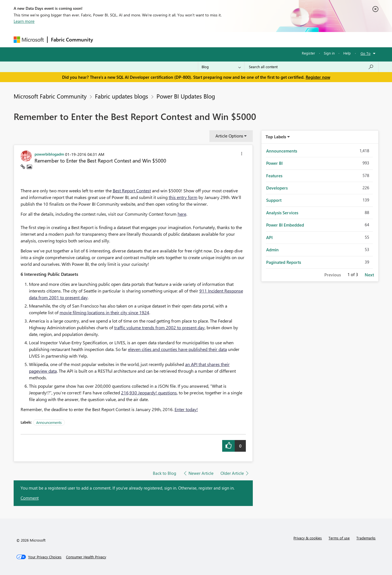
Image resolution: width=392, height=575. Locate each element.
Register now (318, 77)
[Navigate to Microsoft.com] (29, 40)
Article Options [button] (229, 136)
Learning (224, 39)
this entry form (183, 197)
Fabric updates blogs (122, 96)
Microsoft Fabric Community (50, 96)
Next (369, 275)
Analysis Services (282, 213)
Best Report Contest (132, 191)
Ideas (153, 39)
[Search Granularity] (221, 67)
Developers (277, 188)
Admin (272, 250)
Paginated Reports (284, 262)
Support (248, 39)
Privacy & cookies (308, 538)
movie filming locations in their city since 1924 (104, 312)
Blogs (203, 39)
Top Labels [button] (276, 137)
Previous (333, 275)
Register (308, 53)
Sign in (329, 53)
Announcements (49, 422)
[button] (242, 154)
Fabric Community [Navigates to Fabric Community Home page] (72, 40)
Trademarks (366, 538)
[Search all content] (311, 67)
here (182, 214)
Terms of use (339, 538)
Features (274, 176)
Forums (106, 39)
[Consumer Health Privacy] (86, 557)
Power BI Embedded (285, 225)
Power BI (274, 163)
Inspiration (130, 39)
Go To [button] (366, 53)
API (269, 237)
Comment (30, 498)
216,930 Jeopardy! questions (149, 393)
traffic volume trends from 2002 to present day (159, 327)
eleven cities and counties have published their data (177, 349)
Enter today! (186, 409)
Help (347, 53)
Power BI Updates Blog (186, 96)
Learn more (24, 21)
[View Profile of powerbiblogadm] (49, 154)
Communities (178, 39)
